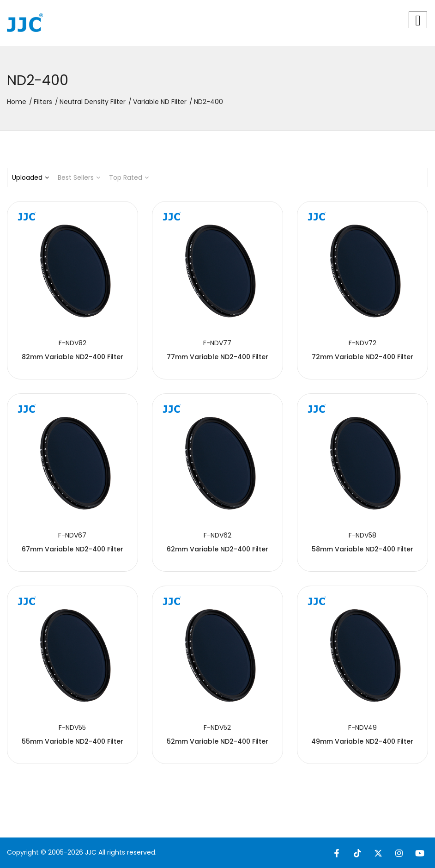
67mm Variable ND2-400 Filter (72, 549)
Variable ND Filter (160, 102)
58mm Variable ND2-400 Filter (362, 549)
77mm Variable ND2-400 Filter (217, 357)
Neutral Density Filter (93, 102)
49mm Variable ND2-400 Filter (362, 741)
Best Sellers (79, 177)
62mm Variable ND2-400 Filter (217, 549)
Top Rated (129, 177)
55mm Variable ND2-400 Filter (72, 741)
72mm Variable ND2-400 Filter (362, 357)
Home (17, 102)
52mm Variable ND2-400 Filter (217, 741)
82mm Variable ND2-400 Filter (72, 357)
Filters (43, 102)
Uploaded (30, 177)
